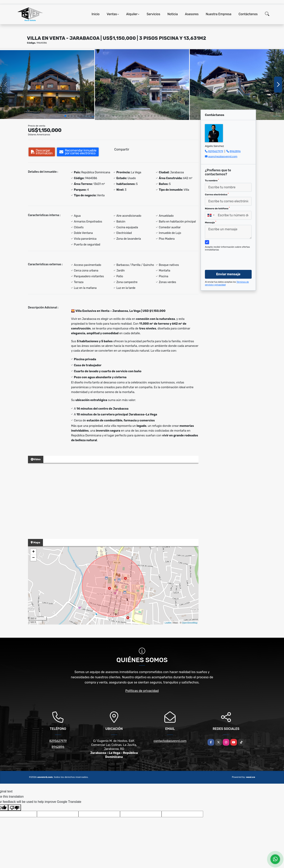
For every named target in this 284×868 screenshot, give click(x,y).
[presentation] (227, 257)
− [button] (33, 558)
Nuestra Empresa (218, 14)
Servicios (153, 14)
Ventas (112, 14)
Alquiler (132, 14)
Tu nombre (212, 180)
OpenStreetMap (190, 623)
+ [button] (33, 552)
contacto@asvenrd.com (170, 741)
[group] (47, 85)
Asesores (192, 14)
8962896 (235, 151)
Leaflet (168, 623)
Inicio (95, 14)
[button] (65, 116)
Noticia (173, 14)
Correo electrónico (217, 194)
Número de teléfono (217, 208)
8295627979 (216, 151)
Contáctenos (248, 14)
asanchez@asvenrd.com (223, 156)
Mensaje (211, 222)
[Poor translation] (15, 808)
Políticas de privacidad (142, 691)
